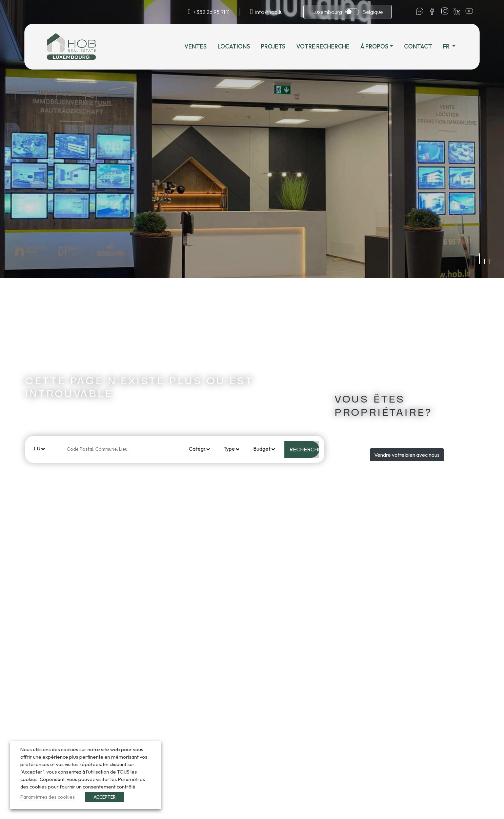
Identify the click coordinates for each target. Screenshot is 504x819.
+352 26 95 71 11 (211, 12)
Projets (273, 46)
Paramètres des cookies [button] (48, 797)
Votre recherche (323, 46)
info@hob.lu (269, 12)
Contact (418, 46)
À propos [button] (374, 46)
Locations (234, 46)
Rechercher (304, 449)
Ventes (196, 46)
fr (447, 46)
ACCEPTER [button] (105, 797)
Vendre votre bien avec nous (407, 455)
